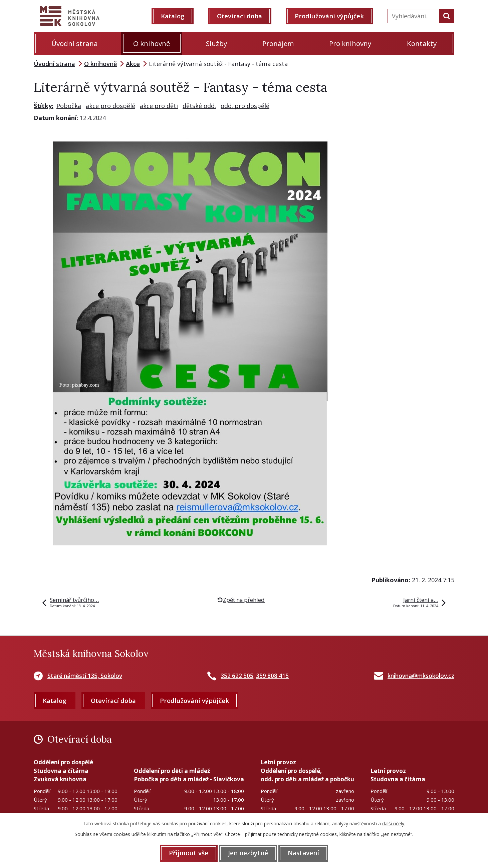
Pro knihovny (350, 43)
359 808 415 (272, 676)
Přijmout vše (188, 853)
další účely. (394, 823)
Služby (216, 43)
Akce (133, 64)
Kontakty (422, 43)
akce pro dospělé (110, 106)
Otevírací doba (240, 16)
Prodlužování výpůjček (330, 16)
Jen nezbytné (248, 853)
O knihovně (152, 43)
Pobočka (69, 106)
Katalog (173, 16)
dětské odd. (199, 106)
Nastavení (304, 853)
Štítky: (44, 106)
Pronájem (278, 43)
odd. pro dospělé (245, 106)
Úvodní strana (75, 43)
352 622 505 (237, 676)
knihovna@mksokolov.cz (421, 676)
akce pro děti (159, 106)
